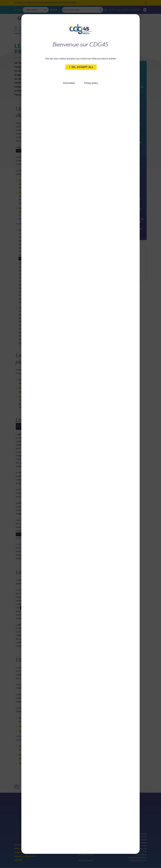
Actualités (86, 847)
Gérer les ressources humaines (96, 19)
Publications (86, 853)
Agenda (86, 850)
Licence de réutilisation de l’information (140, 853)
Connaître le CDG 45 (44, 19)
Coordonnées (47, 827)
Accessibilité (141, 838)
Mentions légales (139, 835)
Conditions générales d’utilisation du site (137, 860)
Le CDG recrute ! (86, 858)
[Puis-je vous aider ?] (80, 10)
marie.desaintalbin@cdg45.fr (123, 263)
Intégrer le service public (68, 19)
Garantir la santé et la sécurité (129, 19)
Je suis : (18, 10)
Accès (116, 827)
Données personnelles (141, 843)
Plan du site (141, 847)
